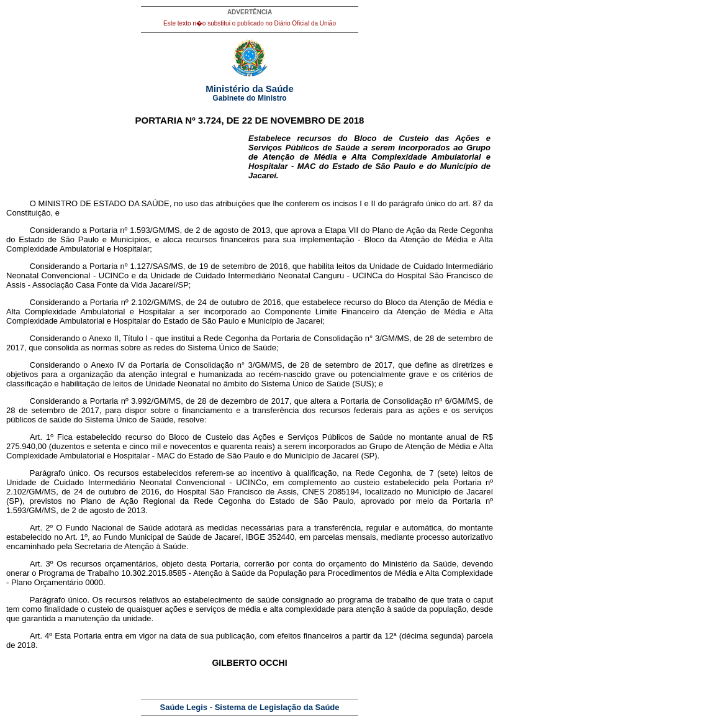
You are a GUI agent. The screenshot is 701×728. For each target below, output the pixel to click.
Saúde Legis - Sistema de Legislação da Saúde (250, 707)
